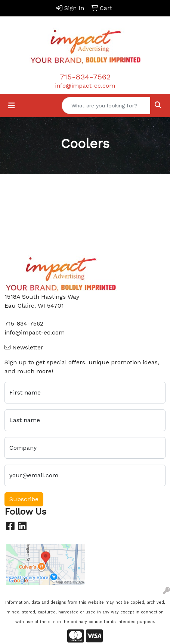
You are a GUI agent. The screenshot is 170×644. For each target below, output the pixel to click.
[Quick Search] (106, 106)
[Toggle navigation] (12, 106)
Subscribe (24, 499)
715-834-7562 (85, 77)
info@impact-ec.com (85, 86)
